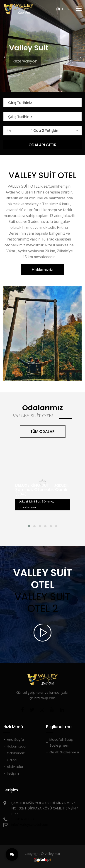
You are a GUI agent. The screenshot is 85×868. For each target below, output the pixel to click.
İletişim (13, 773)
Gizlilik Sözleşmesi (64, 752)
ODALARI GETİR (42, 145)
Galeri (12, 760)
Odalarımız (16, 753)
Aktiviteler (15, 767)
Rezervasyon (25, 56)
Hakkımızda (43, 270)
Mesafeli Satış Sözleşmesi (61, 742)
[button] (4, 57)
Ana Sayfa (15, 739)
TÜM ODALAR (42, 432)
